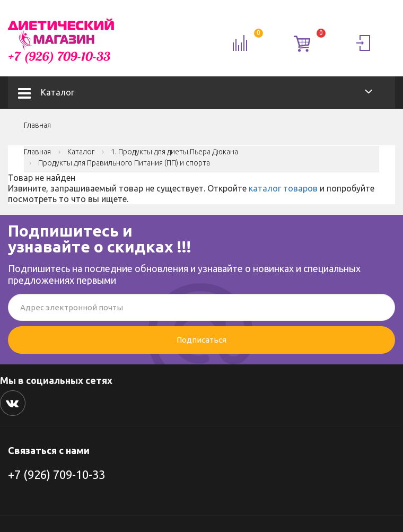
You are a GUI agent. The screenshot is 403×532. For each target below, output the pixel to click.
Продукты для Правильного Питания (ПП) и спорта (124, 163)
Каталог (46, 92)
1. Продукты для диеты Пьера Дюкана (174, 152)
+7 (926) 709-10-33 (56, 474)
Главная (37, 125)
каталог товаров (283, 188)
